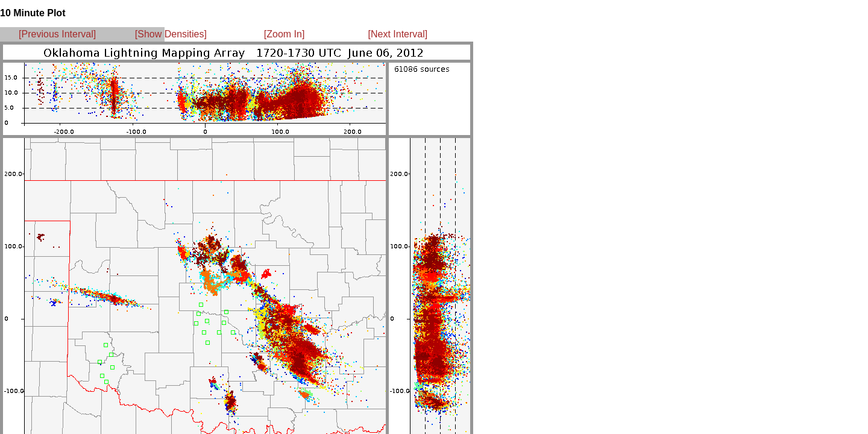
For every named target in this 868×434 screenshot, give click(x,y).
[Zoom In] (285, 34)
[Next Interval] (398, 34)
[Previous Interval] (57, 34)
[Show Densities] (171, 34)
